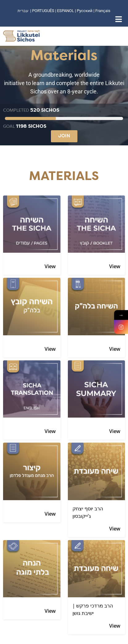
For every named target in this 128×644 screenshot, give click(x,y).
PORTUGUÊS (43, 11)
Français (103, 11)
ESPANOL (66, 11)
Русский (85, 11)
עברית (23, 11)
